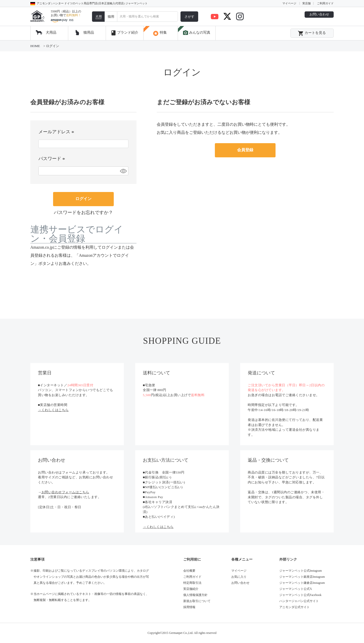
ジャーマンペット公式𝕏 (296, 589)
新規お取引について (197, 601)
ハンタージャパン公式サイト (299, 601)
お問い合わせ (319, 14)
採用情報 (189, 607)
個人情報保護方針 (195, 595)
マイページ (289, 3)
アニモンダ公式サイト (294, 607)
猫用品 (89, 33)
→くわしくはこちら (53, 410)
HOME (35, 46)
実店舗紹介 (191, 589)
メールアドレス (57, 132)
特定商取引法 (192, 583)
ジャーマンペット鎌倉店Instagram (302, 583)
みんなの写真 (196, 33)
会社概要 (189, 571)
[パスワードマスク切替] (123, 171)
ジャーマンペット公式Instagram (301, 571)
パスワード (53, 159)
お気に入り (239, 577)
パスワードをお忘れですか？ (83, 212)
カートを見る (312, 33)
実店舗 (306, 3)
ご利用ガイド (325, 3)
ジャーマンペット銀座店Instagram (302, 577)
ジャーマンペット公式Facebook (300, 595)
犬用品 (51, 33)
